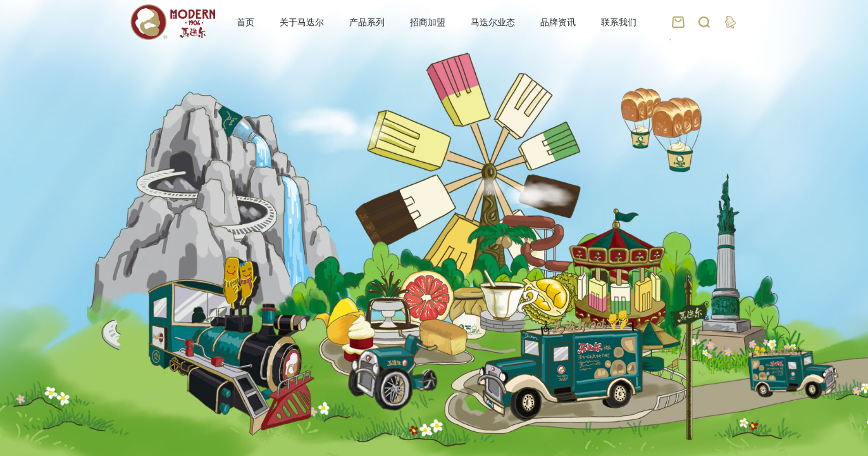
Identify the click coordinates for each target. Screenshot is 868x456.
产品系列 (367, 22)
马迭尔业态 (493, 22)
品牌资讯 (558, 22)
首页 (245, 22)
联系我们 (619, 22)
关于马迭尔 (302, 22)
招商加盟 (428, 22)
